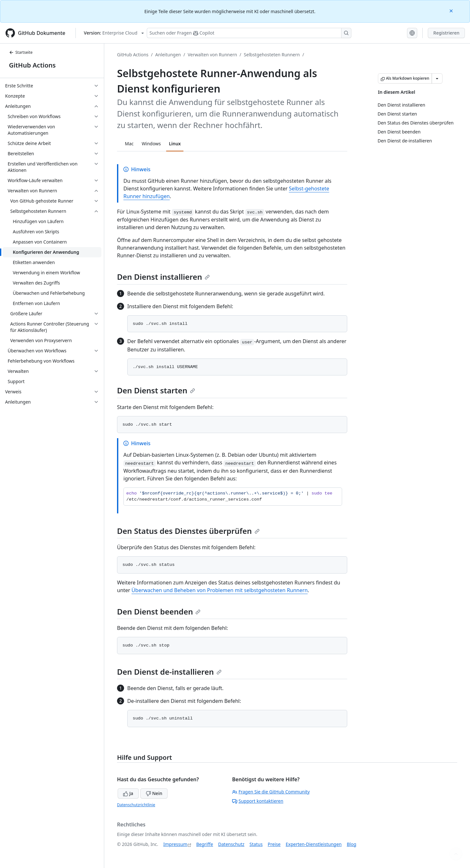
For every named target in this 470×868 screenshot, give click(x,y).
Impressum (175, 844)
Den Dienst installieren (163, 277)
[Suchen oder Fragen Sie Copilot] (249, 33)
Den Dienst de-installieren (169, 672)
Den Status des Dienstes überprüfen (188, 531)
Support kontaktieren (258, 801)
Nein (154, 793)
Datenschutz (231, 844)
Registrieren (446, 33)
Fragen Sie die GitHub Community (271, 792)
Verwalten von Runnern (212, 55)
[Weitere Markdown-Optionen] (437, 78)
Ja (128, 793)
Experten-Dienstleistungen (313, 844)
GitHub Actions (32, 65)
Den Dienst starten (156, 390)
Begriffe (205, 844)
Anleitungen (168, 55)
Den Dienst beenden (159, 611)
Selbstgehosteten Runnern (272, 55)
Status (256, 844)
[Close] (452, 10)
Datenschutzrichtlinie (136, 805)
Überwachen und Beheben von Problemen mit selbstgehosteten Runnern (219, 590)
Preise (274, 844)
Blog (352, 844)
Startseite (21, 52)
